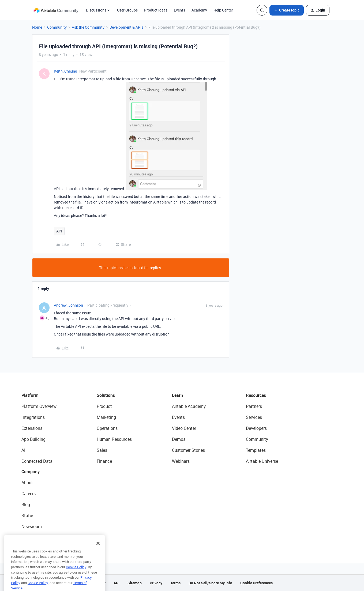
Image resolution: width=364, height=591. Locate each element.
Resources (256, 395)
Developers (256, 428)
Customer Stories (188, 450)
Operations (107, 428)
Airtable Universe (262, 461)
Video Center (184, 428)
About (27, 483)
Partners (254, 406)
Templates (256, 450)
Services (254, 417)
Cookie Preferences (256, 583)
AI (23, 450)
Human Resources (114, 439)
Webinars (181, 461)
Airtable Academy (189, 406)
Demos (179, 439)
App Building (33, 439)
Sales (102, 450)
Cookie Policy (76, 573)
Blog (26, 505)
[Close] (98, 550)
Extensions (32, 428)
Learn (177, 395)
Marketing (106, 417)
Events (179, 10)
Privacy (156, 583)
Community (57, 27)
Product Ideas (156, 10)
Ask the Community (88, 27)
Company (31, 472)
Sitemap (135, 583)
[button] (287, 10)
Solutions (106, 395)
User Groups (127, 10)
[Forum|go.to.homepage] (56, 10)
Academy (199, 10)
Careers (29, 494)
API (59, 231)
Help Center (223, 10)
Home (37, 27)
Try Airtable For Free (40, 537)
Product (104, 406)
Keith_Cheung (65, 71)
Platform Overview (39, 406)
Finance (104, 461)
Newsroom (32, 526)
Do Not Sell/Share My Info (210, 583)
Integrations (33, 417)
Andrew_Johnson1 (70, 305)
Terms (175, 583)
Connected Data (37, 461)
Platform (30, 395)
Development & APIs (126, 27)
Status (28, 515)
